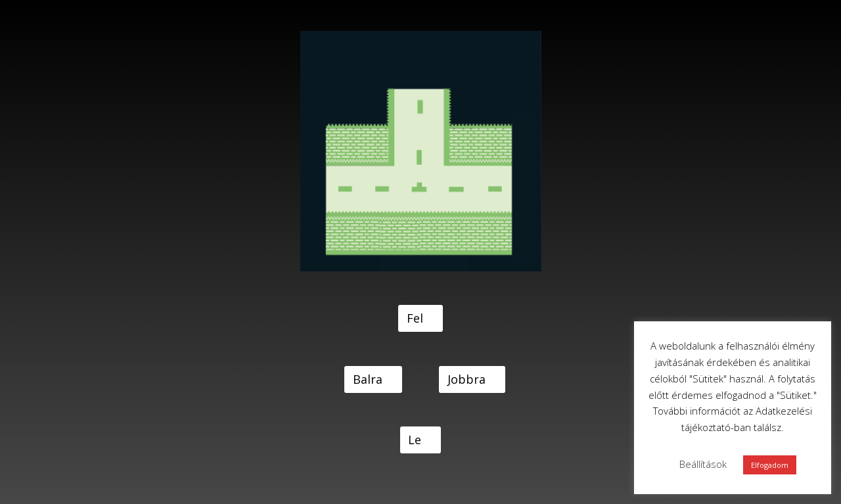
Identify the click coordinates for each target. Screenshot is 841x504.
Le (415, 440)
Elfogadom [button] (770, 465)
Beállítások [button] (703, 464)
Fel (415, 318)
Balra (368, 379)
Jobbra (466, 379)
